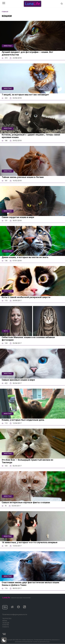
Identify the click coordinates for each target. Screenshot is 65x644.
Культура (6, 625)
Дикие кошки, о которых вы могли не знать (25, 257)
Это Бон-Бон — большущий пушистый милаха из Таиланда (27, 461)
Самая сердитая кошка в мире (18, 217)
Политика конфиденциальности (15, 614)
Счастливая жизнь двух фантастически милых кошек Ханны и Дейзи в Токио (30, 584)
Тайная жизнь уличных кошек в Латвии (23, 177)
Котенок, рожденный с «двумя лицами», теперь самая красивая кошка (31, 136)
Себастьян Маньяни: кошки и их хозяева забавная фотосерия (28, 339)
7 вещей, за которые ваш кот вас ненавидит (25, 95)
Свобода (6, 623)
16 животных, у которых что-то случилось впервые (30, 542)
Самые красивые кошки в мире (18, 380)
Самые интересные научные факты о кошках (26, 503)
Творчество (7, 619)
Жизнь (5, 621)
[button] (4, 640)
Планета (5, 627)
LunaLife (6, 597)
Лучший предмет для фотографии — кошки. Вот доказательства (27, 53)
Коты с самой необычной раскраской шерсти (26, 297)
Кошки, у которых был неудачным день (23, 420)
